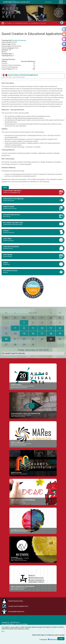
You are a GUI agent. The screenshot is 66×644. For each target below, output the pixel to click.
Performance (53, 640)
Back (5, 187)
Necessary (44, 640)
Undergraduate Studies (22, 23)
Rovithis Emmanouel (19, 40)
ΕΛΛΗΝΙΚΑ (48, 2)
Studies (9, 23)
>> (60, 313)
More (3, 631)
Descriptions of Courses (39, 23)
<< (6, 313)
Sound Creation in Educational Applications (20, 75)
